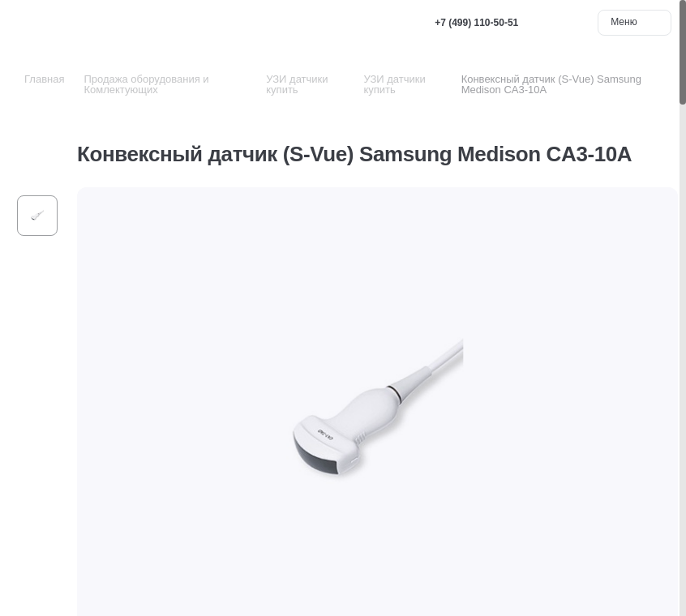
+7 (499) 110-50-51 (476, 23)
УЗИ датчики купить (297, 84)
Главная (44, 79)
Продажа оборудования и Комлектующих (146, 84)
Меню (635, 22)
